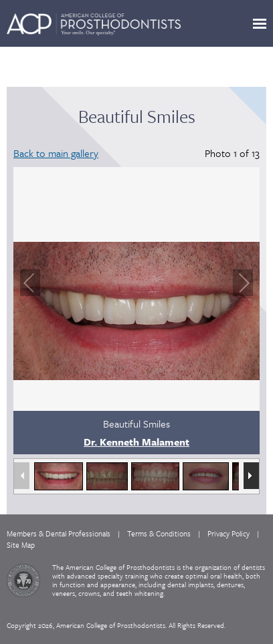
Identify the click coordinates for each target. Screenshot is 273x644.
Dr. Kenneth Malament (136, 442)
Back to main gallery (56, 153)
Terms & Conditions (159, 533)
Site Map (21, 545)
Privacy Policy (229, 533)
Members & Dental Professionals (59, 533)
